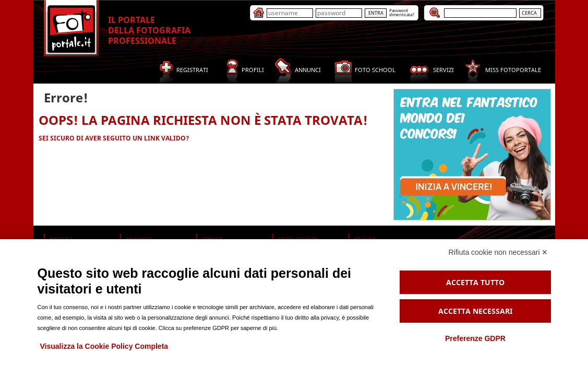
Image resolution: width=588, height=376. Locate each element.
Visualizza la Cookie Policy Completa (104, 346)
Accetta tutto (475, 282)
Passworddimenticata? (402, 12)
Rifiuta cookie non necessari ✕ (499, 252)
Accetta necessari (475, 311)
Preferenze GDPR (475, 338)
